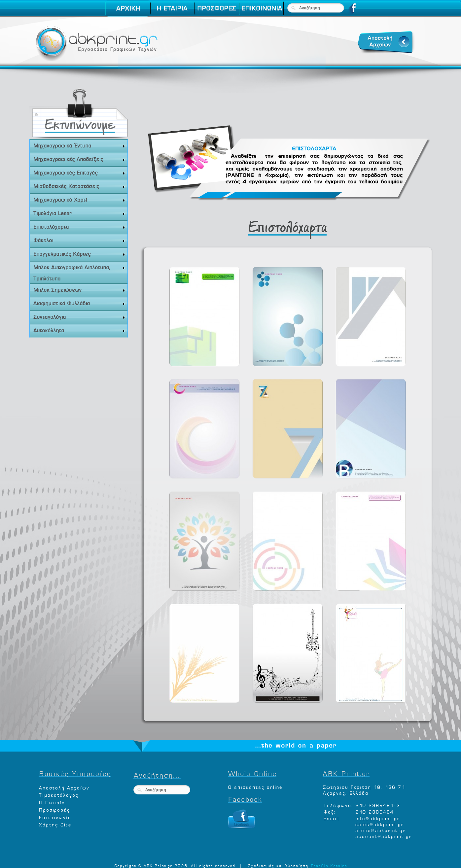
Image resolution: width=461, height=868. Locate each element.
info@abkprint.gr (377, 818)
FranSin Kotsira (329, 865)
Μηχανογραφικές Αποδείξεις (79, 159)
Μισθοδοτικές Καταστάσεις (79, 186)
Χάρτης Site (55, 824)
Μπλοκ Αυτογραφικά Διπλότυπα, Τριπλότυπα (79, 272)
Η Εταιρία (52, 802)
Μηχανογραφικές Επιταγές (79, 172)
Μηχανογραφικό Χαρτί (79, 199)
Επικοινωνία (55, 817)
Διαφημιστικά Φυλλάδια (79, 303)
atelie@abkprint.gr (380, 830)
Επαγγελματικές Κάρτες (79, 254)
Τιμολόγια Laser (79, 213)
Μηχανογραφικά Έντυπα (79, 145)
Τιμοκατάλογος (58, 794)
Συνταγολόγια (79, 317)
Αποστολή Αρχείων (64, 787)
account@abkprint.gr (383, 836)
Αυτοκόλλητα (79, 330)
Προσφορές (54, 809)
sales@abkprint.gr (379, 824)
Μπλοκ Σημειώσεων (79, 289)
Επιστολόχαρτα (79, 226)
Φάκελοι (79, 240)
